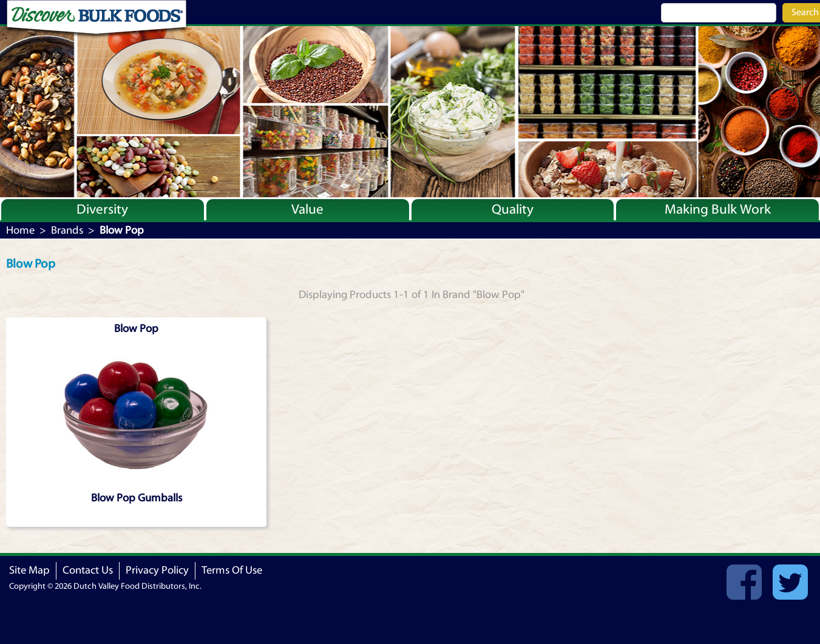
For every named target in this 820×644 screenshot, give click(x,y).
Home (20, 230)
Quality (513, 209)
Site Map (29, 570)
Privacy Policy (157, 570)
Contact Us (88, 570)
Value (307, 209)
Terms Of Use (232, 570)
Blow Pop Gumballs (137, 498)
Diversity (102, 209)
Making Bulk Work (718, 209)
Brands (67, 230)
